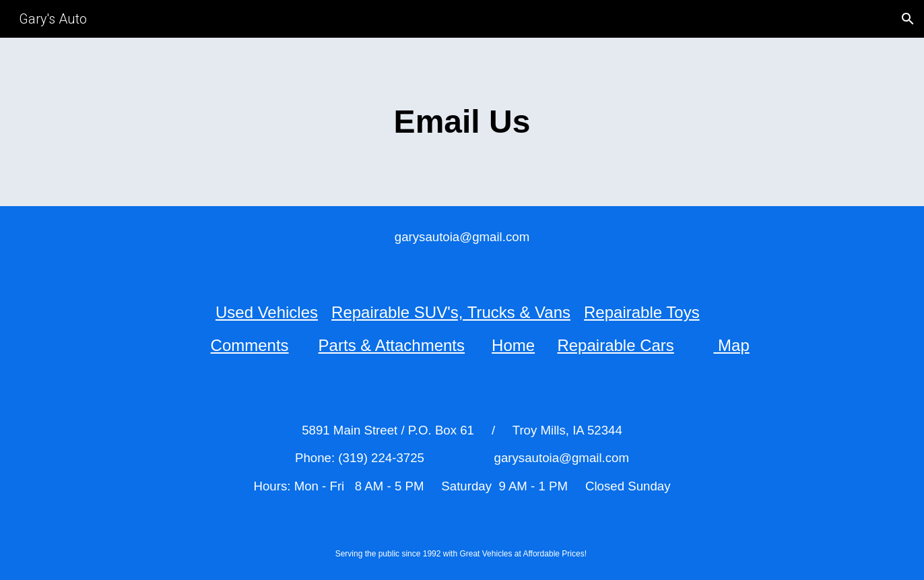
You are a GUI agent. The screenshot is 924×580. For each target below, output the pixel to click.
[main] (462, 122)
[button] (908, 19)
